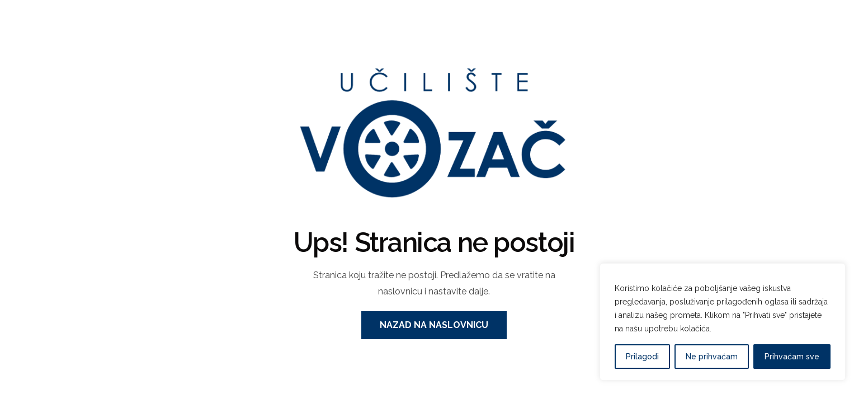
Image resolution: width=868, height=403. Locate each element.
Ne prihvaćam (712, 357)
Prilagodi (642, 357)
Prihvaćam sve (792, 357)
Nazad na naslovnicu (434, 325)
